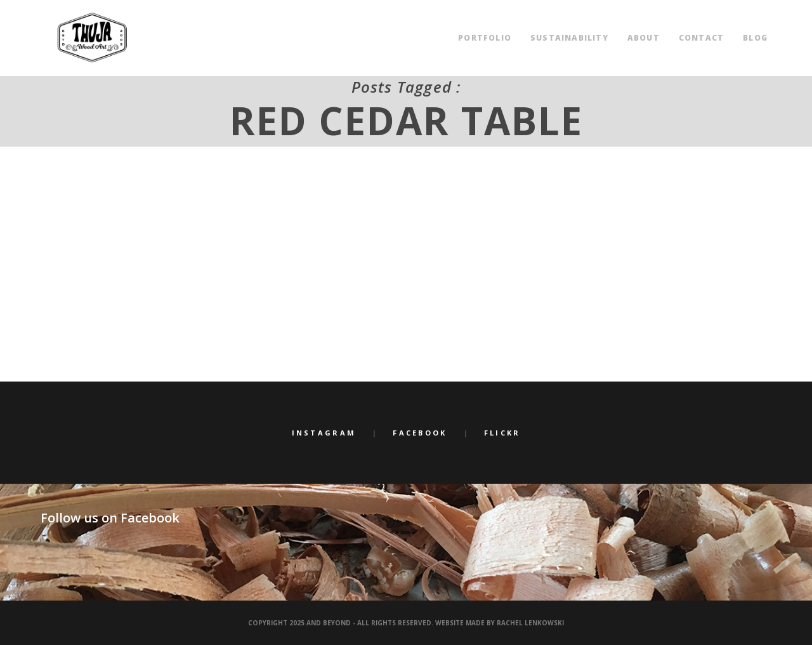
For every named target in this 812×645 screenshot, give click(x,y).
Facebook (420, 433)
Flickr (502, 433)
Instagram (324, 433)
